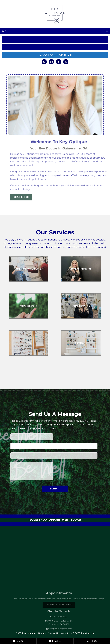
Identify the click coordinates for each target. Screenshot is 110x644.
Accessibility (53, 633)
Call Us (92, 641)
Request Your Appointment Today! (54, 520)
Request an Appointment (55, 55)
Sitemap (42, 633)
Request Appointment (63, 605)
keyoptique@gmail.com (64, 629)
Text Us (18, 641)
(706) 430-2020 (63, 617)
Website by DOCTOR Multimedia (77, 633)
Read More (25, 197)
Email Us (55, 641)
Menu (6, 31)
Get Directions (55, 47)
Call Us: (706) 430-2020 (55, 39)
